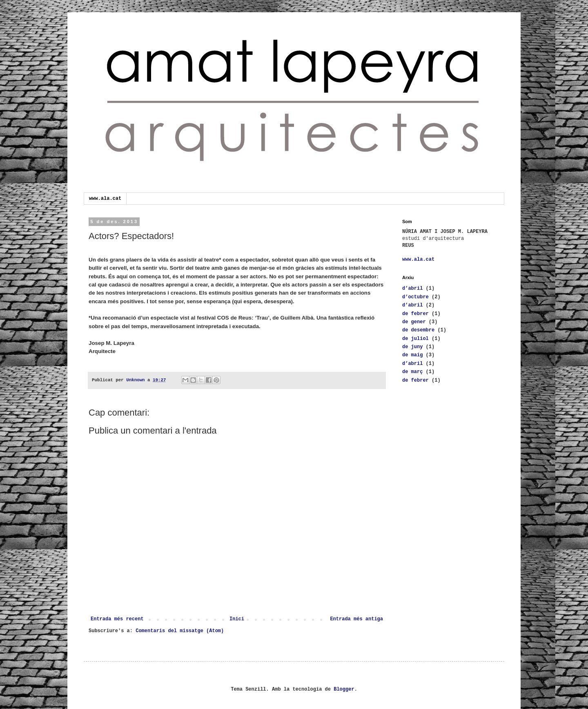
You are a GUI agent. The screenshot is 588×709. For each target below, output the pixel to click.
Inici (237, 619)
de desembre (418, 330)
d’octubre (415, 297)
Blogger (344, 689)
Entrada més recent (117, 619)
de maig (412, 355)
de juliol (415, 339)
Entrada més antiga (356, 619)
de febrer (415, 314)
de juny (412, 347)
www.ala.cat (105, 199)
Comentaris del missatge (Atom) (180, 631)
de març (412, 372)
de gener (414, 322)
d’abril (412, 289)
